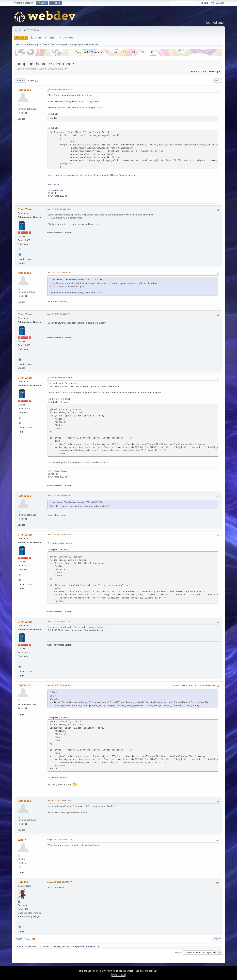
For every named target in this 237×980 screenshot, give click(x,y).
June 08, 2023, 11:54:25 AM (59, 209)
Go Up (19, 939)
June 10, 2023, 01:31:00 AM (59, 685)
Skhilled (23, 882)
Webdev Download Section (59, 233)
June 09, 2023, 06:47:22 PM (59, 622)
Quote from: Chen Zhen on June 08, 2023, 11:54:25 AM (77, 279)
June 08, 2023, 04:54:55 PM (59, 314)
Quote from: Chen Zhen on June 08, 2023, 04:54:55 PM (78, 502)
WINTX (22, 840)
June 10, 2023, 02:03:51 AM (59, 801)
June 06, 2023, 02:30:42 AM (62, 90)
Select (57, 114)
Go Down (21, 80)
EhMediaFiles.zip (58, 471)
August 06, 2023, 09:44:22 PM (60, 840)
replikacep (24, 90)
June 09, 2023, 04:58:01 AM (59, 535)
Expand (65, 402)
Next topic (215, 71)
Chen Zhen (25, 209)
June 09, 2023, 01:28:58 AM (59, 496)
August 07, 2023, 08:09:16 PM (60, 882)
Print (218, 80)
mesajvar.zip (54, 185)
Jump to (178, 952)
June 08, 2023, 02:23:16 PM (59, 273)
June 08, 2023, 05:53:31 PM (61, 378)
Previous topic (199, 71)
